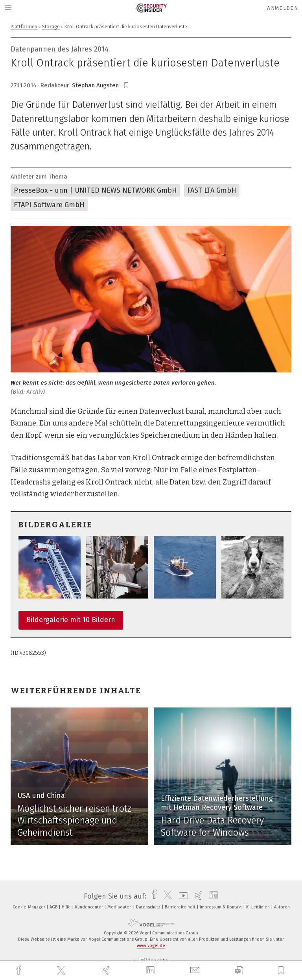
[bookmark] (126, 85)
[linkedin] (151, 971)
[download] (239, 970)
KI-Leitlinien (259, 907)
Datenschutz (149, 907)
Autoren (282, 907)
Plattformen (24, 27)
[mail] (196, 970)
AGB (54, 907)
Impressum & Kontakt (221, 907)
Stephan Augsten (95, 85)
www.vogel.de (151, 946)
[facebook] (20, 970)
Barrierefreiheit (181, 907)
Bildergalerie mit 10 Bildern (71, 620)
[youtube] (181, 896)
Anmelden (283, 8)
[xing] (107, 970)
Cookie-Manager (29, 907)
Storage (51, 27)
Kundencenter (90, 907)
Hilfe (67, 907)
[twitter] (62, 971)
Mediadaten (120, 907)
